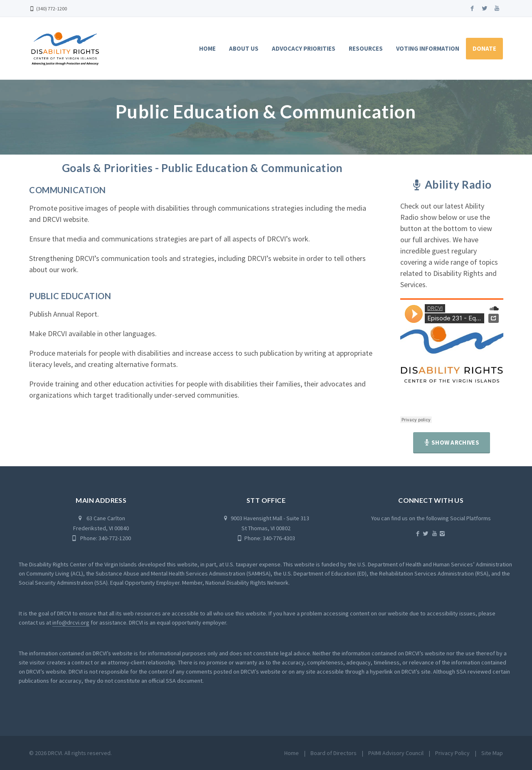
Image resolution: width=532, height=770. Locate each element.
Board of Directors (334, 753)
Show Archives (452, 442)
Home (207, 48)
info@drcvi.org (71, 622)
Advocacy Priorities (304, 48)
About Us (244, 48)
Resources (366, 48)
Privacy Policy (452, 753)
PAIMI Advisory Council (396, 753)
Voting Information (428, 48)
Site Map (492, 753)
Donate (484, 48)
